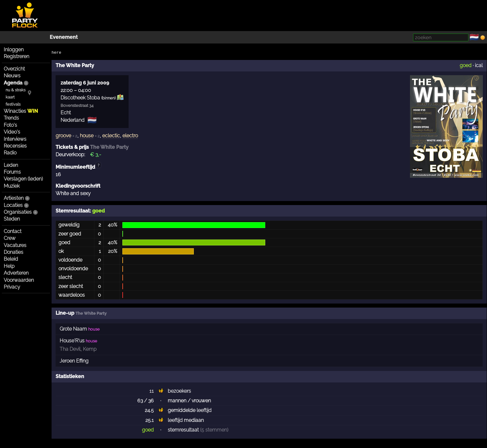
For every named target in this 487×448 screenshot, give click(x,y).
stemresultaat (183, 430)
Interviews (15, 139)
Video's (12, 132)
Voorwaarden (19, 280)
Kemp (90, 349)
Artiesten (14, 198)
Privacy (12, 287)
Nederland (73, 120)
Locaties (13, 205)
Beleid (11, 259)
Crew (10, 238)
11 (152, 391)
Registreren (16, 56)
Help (9, 266)
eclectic (111, 136)
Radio (10, 153)
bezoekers (179, 391)
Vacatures (15, 245)
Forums (12, 172)
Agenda (13, 83)
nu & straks (16, 90)
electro (130, 136)
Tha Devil (70, 349)
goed (466, 65)
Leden (11, 165)
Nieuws (12, 76)
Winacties (21, 111)
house (87, 136)
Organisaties (18, 212)
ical (479, 65)
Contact (13, 231)
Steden (12, 219)
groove (63, 136)
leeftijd (204, 410)
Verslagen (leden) (23, 179)
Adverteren (16, 273)
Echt (66, 113)
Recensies (15, 146)
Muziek (12, 186)
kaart (10, 97)
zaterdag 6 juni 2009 (85, 83)
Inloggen (14, 50)
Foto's (10, 125)
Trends (11, 118)
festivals (13, 104)
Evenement (64, 37)
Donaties (14, 252)
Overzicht (14, 69)
